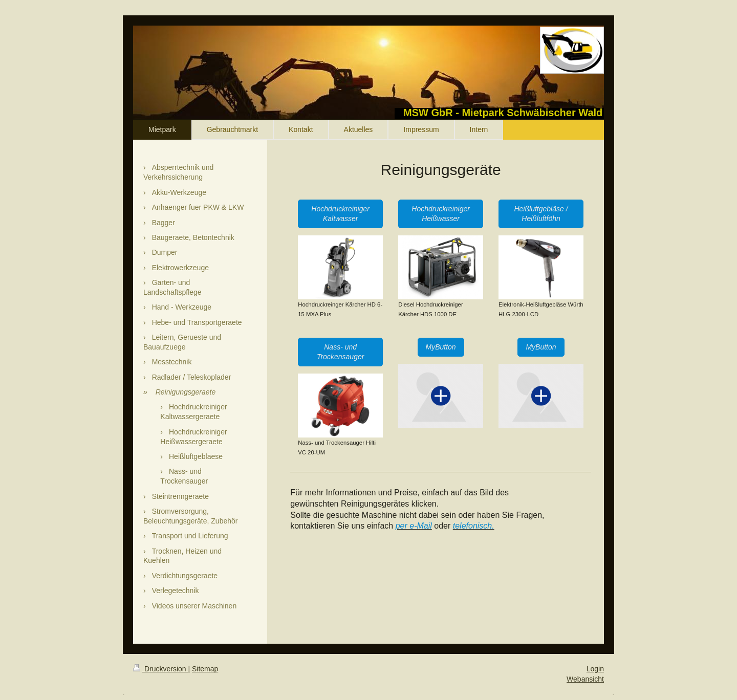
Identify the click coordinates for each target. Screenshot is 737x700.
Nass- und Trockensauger (340, 352)
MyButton (441, 347)
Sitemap (205, 669)
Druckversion (160, 669)
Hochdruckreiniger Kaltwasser (340, 214)
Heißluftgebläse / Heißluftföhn (541, 214)
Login (595, 669)
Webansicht (585, 679)
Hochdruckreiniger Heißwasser (441, 214)
